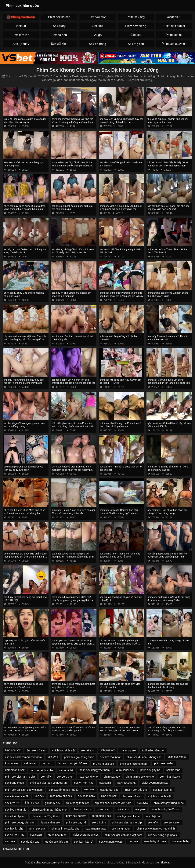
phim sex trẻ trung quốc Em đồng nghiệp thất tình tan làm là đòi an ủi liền (169, 381)
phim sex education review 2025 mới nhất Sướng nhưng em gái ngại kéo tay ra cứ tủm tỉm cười (73, 600)
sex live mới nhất (110, 757)
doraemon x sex (15, 770)
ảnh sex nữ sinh (36, 750)
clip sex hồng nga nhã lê (63, 790)
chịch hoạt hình (126, 783)
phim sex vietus (177, 757)
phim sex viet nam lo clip (20, 777)
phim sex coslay (164, 763)
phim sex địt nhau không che (144, 757)
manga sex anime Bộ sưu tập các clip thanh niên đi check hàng (168, 685)
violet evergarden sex (155, 783)
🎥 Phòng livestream (21, 17)
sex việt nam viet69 (17, 796)
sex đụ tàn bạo (109, 790)
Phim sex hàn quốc (22, 6)
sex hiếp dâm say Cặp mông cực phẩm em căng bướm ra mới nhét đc (25, 729)
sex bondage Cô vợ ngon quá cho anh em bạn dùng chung (24, 425)
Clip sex (136, 35)
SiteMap (165, 863)
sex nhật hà (66, 770)
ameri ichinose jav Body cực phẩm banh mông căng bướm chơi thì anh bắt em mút (25, 557)
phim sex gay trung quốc (79, 757)
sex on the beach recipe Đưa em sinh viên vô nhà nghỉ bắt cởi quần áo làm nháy (120, 731)
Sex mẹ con (136, 44)
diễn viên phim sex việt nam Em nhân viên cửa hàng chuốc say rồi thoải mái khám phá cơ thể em (72, 426)
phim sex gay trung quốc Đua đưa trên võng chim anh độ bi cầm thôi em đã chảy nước (25, 209)
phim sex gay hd (150, 770)
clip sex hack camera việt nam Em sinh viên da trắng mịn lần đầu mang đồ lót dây (25, 339)
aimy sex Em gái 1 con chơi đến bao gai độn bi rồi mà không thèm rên (73, 512)
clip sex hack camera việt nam (23, 757)
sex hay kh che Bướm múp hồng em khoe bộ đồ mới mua (71, 294)
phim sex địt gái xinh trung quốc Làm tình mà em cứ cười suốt (24, 685)
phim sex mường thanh (134, 764)
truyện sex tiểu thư (136, 790)
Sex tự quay (21, 44)
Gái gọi (98, 35)
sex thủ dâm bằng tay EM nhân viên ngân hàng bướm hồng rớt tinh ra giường (167, 731)
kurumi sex (12, 763)
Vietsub (21, 26)
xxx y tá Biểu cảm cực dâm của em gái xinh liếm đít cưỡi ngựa (25, 121)
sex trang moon (14, 783)
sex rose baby (87, 796)
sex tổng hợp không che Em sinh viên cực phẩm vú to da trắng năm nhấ (168, 555)
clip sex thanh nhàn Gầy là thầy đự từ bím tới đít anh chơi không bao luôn (168, 164)
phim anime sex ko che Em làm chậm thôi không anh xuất (168, 294)
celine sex (31, 763)
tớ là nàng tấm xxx (153, 750)
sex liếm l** (88, 750)
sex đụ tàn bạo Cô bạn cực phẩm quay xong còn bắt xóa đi (25, 251)
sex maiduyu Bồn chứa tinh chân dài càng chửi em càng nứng (167, 512)
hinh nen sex (13, 750)
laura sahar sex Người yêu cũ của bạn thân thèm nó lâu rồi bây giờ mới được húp (72, 165)
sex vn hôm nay (84, 783)
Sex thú (97, 26)
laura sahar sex (125, 770)
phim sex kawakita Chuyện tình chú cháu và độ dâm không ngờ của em (119, 512)
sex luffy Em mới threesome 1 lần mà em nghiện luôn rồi (167, 338)
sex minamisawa (170, 777)
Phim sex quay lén (174, 44)
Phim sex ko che (59, 17)
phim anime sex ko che (140, 777)
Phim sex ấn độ (136, 26)
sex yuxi (48, 763)
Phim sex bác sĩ (174, 26)
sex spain (105, 783)
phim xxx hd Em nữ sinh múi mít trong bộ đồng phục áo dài (168, 468)
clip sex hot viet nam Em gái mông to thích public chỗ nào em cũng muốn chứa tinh (119, 644)
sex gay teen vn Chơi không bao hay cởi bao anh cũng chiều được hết (121, 121)
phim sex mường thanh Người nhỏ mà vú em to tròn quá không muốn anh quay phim (74, 122)
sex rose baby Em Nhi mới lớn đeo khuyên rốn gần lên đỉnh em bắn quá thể (74, 381)
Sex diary (59, 26)
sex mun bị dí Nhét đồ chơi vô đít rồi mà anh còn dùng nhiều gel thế (73, 729)
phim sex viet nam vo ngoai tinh (49, 783)
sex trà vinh (173, 770)
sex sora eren (65, 777)
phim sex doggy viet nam (94, 770)
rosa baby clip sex (61, 796)
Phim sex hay (136, 17)
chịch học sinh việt (63, 750)
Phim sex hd (174, 35)
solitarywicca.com (45, 863)
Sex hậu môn (97, 17)
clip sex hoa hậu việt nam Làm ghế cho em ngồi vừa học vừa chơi (168, 208)
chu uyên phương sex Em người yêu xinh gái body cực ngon (24, 468)
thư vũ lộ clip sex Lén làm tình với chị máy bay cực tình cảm (168, 121)
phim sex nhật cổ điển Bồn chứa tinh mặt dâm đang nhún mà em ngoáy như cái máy (73, 470)
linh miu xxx (108, 750)
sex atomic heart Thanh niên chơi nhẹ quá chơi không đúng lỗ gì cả (120, 555)
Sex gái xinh (59, 44)
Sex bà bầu (59, 35)
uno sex (39, 796)
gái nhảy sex (128, 750)
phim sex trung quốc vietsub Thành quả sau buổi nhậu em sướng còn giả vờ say (121, 294)
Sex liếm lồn (21, 35)
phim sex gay (112, 777)
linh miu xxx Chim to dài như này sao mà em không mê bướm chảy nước (24, 381)
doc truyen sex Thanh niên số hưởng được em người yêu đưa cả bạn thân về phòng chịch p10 (73, 644)
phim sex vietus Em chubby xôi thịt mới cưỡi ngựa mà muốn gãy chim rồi (121, 208)
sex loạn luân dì (163, 790)
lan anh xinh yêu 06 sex (73, 763)
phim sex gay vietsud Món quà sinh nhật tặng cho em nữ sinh (73, 685)
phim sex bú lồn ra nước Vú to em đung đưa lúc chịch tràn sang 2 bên (169, 599)
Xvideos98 (174, 17)
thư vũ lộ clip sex (104, 764)
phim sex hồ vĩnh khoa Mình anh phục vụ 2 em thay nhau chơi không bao (24, 512)
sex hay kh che (88, 777)
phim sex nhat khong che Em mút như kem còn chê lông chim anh (120, 425)
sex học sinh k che (42, 770)
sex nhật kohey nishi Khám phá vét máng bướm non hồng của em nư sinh (73, 555)
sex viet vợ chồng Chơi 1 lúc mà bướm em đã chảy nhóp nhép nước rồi (73, 251)
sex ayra (53, 757)
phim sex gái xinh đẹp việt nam (24, 790)
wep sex (89, 789)
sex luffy (46, 777)
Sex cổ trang (97, 44)
